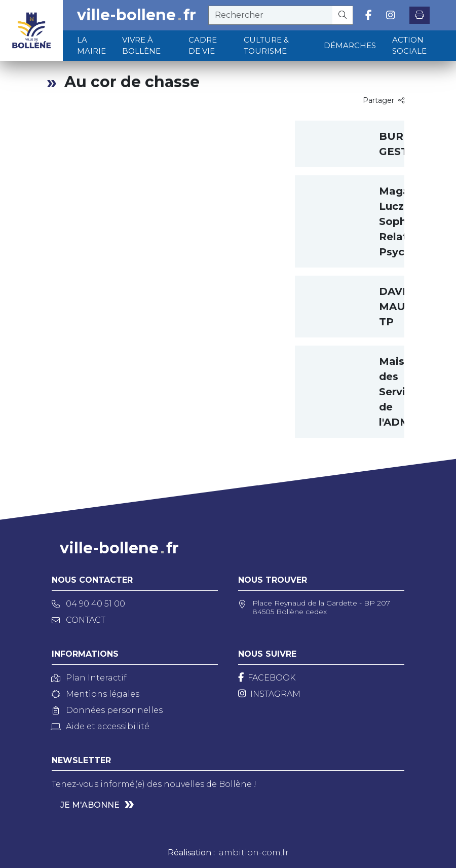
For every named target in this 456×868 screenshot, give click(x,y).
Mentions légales (96, 694)
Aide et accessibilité (101, 726)
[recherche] (271, 15)
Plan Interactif (89, 678)
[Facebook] (267, 678)
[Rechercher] (343, 15)
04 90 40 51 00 (88, 604)
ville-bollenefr (137, 15)
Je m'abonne (90, 805)
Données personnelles (107, 710)
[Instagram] (269, 694)
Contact (79, 620)
